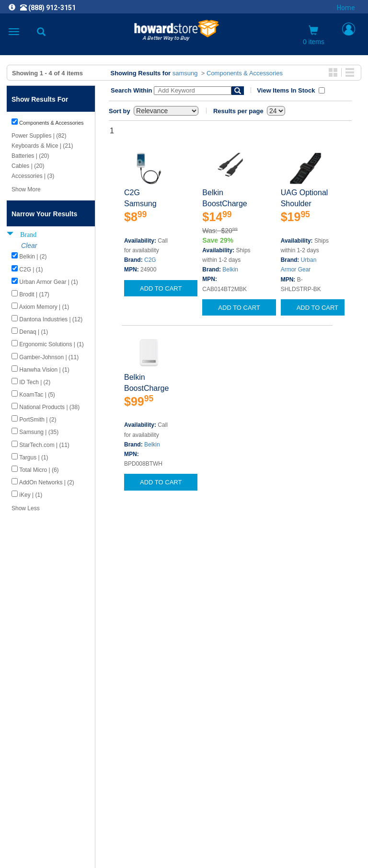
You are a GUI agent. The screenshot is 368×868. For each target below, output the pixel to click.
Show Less (26, 508)
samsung (185, 73)
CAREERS (184, 721)
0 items (314, 35)
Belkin (230, 270)
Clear (29, 246)
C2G (150, 260)
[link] (126, 844)
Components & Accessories (245, 73)
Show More (26, 189)
